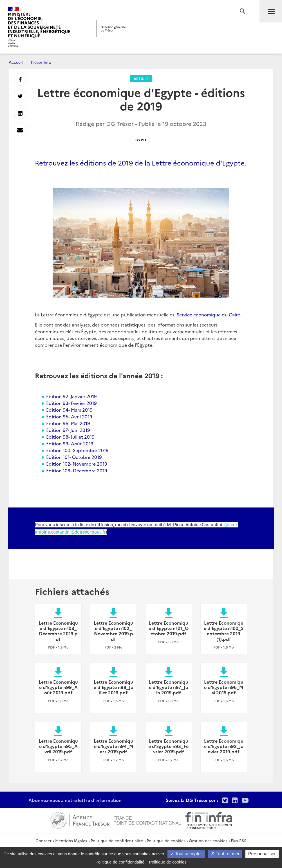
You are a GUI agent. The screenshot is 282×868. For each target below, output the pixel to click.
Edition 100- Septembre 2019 (77, 450)
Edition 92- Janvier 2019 (71, 396)
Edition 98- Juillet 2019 (70, 437)
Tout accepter (186, 854)
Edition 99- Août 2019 (70, 443)
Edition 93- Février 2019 (71, 403)
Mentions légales (71, 840)
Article (141, 79)
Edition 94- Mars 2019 (69, 410)
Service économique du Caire (208, 314)
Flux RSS (239, 840)
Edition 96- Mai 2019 (68, 423)
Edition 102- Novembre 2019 (77, 464)
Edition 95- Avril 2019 (69, 416)
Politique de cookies (166, 840)
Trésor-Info (41, 62)
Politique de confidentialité (117, 840)
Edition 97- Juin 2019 (68, 430)
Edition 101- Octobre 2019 (74, 457)
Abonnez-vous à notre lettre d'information (75, 800)
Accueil (16, 62)
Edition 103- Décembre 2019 (77, 470)
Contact (43, 840)
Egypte (140, 140)
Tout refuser (225, 854)
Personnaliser (262, 854)
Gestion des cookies (208, 840)
